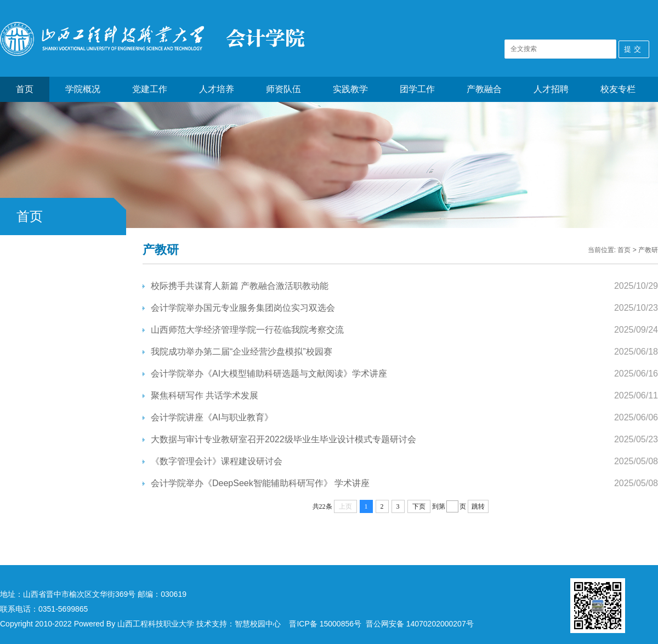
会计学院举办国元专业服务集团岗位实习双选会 (243, 308)
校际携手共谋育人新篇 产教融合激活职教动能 (240, 286)
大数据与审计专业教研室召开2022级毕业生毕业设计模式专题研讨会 (283, 439)
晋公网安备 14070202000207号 (420, 624)
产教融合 (484, 89)
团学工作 (417, 89)
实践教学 (350, 89)
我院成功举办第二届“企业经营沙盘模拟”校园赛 (242, 352)
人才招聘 (551, 89)
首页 (25, 89)
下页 (419, 506)
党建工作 (150, 89)
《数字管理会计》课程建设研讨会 (217, 461)
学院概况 (83, 89)
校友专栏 (618, 89)
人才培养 (217, 89)
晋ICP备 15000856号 (325, 624)
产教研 (648, 250)
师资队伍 (283, 89)
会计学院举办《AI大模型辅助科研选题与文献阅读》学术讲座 (269, 374)
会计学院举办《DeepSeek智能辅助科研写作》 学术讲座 (260, 483)
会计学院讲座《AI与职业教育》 (212, 417)
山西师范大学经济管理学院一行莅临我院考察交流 (247, 330)
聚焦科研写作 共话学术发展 (205, 395)
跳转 (478, 506)
